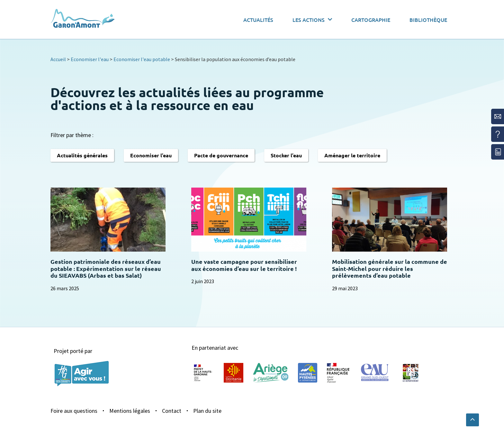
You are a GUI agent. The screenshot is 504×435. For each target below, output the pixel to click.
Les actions (312, 19)
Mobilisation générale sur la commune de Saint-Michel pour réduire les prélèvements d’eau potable (390, 268)
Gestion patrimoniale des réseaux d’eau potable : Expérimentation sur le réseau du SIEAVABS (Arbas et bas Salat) (106, 268)
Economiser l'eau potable (142, 59)
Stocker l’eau (286, 155)
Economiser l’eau (151, 155)
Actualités (258, 20)
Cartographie (371, 20)
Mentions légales (130, 411)
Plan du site (207, 411)
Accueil (58, 59)
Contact (172, 411)
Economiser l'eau (90, 59)
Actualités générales (82, 155)
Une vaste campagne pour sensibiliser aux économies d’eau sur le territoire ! (244, 265)
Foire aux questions (74, 411)
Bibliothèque (428, 20)
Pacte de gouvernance (221, 155)
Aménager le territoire (352, 155)
